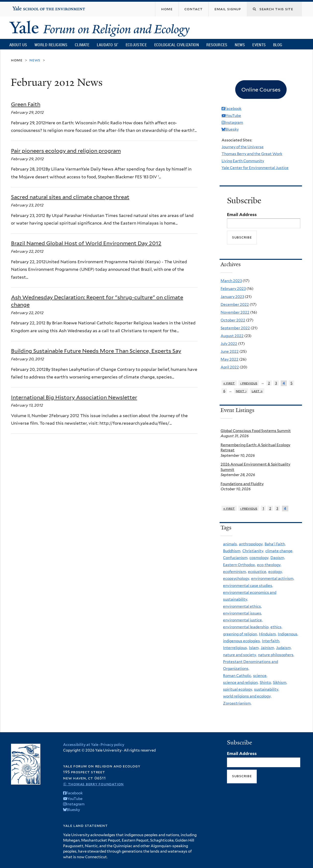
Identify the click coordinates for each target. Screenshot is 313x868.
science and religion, (241, 682)
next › (241, 391)
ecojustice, (257, 572)
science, (260, 676)
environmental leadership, (246, 627)
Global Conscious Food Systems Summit (256, 431)
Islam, (254, 648)
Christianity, (253, 551)
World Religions (51, 45)
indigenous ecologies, (242, 641)
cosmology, (259, 558)
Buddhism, (232, 551)
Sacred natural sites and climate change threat (70, 197)
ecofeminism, (235, 572)
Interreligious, (235, 648)
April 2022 (230, 367)
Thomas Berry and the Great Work (252, 154)
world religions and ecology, (247, 696)
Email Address (242, 215)
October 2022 (233, 320)
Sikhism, (280, 682)
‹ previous (249, 383)
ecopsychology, (236, 578)
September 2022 (235, 328)
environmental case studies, (248, 586)
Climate (82, 45)
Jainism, (268, 648)
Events (259, 45)
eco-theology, (269, 565)
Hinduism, (268, 634)
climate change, (279, 551)
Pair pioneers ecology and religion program (66, 151)
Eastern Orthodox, (239, 565)
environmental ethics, (242, 606)
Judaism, (284, 648)
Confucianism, (236, 558)
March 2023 (231, 281)
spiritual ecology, (238, 689)
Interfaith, (271, 641)
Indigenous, (288, 634)
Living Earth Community (243, 161)
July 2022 (229, 344)
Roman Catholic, (237, 676)
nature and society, (240, 655)
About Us (18, 45)
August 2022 (232, 336)
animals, (230, 544)
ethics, (276, 627)
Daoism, (278, 558)
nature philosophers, (276, 655)
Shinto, (266, 682)
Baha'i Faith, (275, 544)
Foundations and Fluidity (242, 484)
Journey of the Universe (243, 147)
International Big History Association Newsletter (74, 397)
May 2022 (229, 359)
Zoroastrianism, (237, 703)
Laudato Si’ (107, 45)
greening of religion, (240, 634)
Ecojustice (136, 45)
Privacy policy (112, 745)
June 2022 (230, 351)
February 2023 (233, 289)
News (240, 45)
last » (257, 391)
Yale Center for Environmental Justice (255, 168)
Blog (278, 45)
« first (229, 383)
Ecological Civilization (177, 45)
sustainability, (267, 689)
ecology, (275, 572)
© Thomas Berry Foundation (93, 784)
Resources (217, 45)
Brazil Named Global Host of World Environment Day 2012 (86, 243)
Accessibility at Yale (81, 745)
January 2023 (232, 297)
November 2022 (235, 312)
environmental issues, (242, 613)
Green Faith (26, 104)
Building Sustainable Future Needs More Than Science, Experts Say (96, 351)
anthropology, (251, 544)
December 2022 (235, 304)
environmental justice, (243, 620)
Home (17, 60)
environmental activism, (273, 578)
